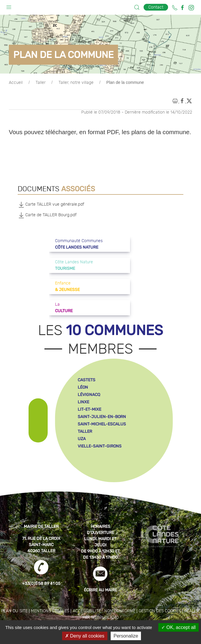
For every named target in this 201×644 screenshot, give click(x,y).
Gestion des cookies (160, 611)
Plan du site (14, 611)
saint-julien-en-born (102, 417)
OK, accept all (178, 627)
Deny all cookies (85, 636)
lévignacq (89, 395)
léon (83, 387)
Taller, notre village (76, 83)
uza (82, 439)
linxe (83, 402)
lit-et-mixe (89, 409)
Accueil (16, 83)
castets (87, 380)
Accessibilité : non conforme (104, 611)
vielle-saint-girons (100, 446)
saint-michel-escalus (102, 424)
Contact (156, 7)
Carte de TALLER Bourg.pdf (47, 215)
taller (85, 431)
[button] (9, 6)
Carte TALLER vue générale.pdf (51, 204)
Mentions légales (50, 611)
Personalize (126, 636)
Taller (41, 83)
